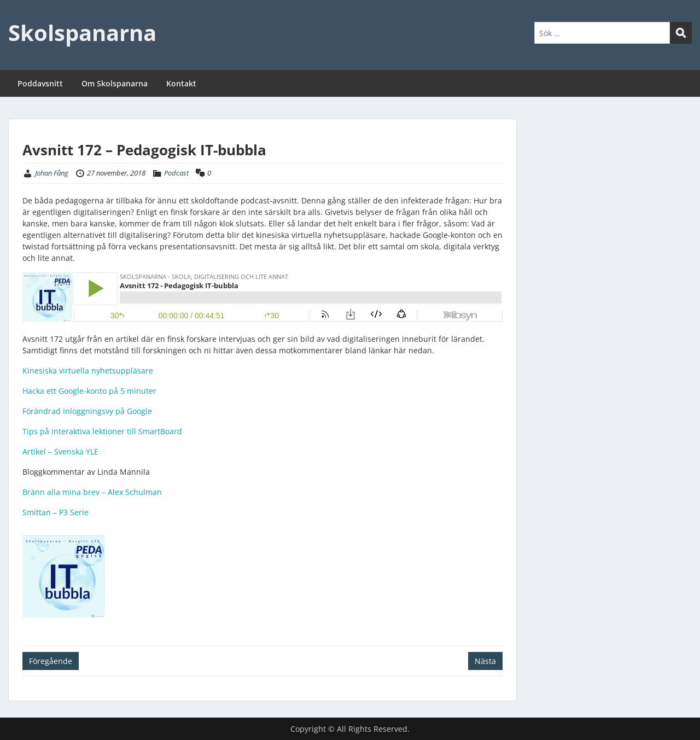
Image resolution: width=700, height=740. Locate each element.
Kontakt (181, 83)
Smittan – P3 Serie (56, 512)
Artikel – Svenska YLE (60, 451)
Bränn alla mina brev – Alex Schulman (92, 492)
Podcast (176, 173)
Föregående (51, 661)
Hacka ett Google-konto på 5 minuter (89, 391)
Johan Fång (52, 173)
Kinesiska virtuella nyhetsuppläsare (88, 371)
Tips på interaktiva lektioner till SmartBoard (102, 431)
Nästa (485, 661)
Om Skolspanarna (115, 83)
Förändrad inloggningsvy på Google (87, 411)
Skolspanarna (82, 33)
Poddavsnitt (40, 83)
